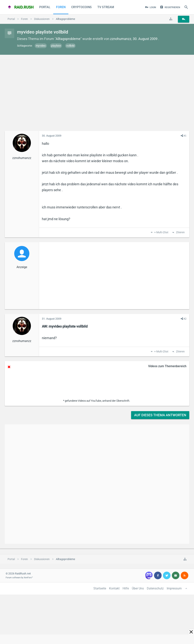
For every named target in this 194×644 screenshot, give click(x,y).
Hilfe (126, 588)
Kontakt (114, 588)
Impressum (174, 588)
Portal (45, 7)
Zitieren (180, 232)
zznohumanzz (121, 39)
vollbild (70, 46)
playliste (56, 46)
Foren (61, 7)
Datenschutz (155, 588)
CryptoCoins (81, 7)
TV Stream (106, 7)
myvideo (41, 46)
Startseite (100, 588)
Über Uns (138, 588)
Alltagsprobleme (68, 39)
